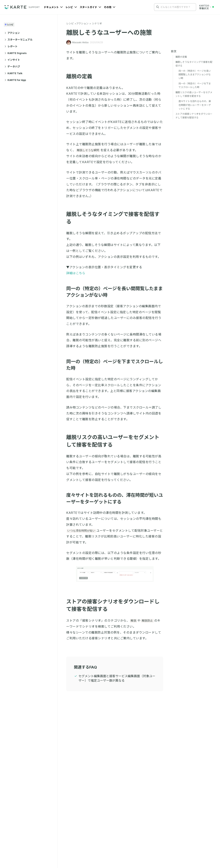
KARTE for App (15, 80)
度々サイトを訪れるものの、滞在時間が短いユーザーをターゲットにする (195, 105)
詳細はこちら (76, 273)
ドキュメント (53, 7)
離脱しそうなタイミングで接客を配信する (194, 64)
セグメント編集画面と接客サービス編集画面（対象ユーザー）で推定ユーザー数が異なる (117, 678)
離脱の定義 (82, 76)
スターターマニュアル (19, 40)
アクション (12, 33)
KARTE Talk (14, 73)
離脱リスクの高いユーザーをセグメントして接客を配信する (194, 94)
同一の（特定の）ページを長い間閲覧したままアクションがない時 (195, 74)
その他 (110, 7)
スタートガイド (90, 7)
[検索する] (158, 7)
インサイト (12, 60)
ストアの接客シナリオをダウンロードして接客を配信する (194, 116)
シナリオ (97, 23)
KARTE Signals (16, 53)
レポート (11, 46)
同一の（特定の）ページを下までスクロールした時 (195, 85)
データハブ (12, 66)
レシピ (71, 7)
